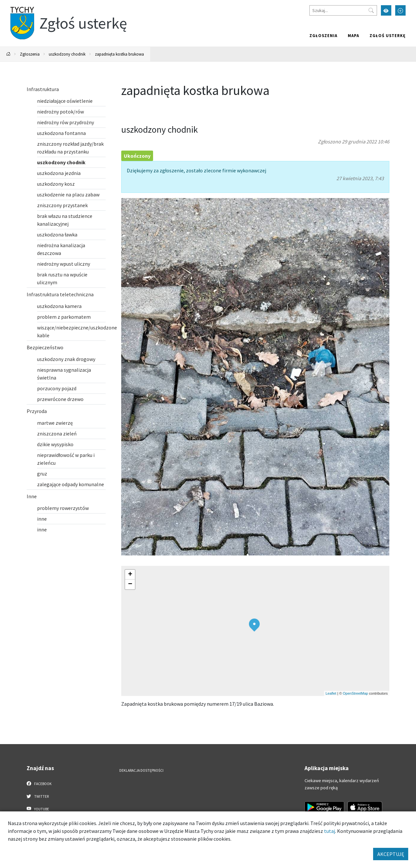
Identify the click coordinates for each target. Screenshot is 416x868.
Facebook (39, 783)
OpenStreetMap (356, 693)
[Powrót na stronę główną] (8, 54)
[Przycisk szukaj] (371, 10)
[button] (254, 625)
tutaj (330, 831)
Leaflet (331, 693)
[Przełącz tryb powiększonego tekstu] (400, 10)
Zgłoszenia (323, 35)
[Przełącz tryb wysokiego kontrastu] (386, 10)
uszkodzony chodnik (67, 54)
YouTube (38, 809)
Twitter (38, 796)
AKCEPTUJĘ (391, 854)
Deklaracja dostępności (141, 770)
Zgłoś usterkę (388, 35)
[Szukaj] (343, 10)
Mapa (353, 35)
